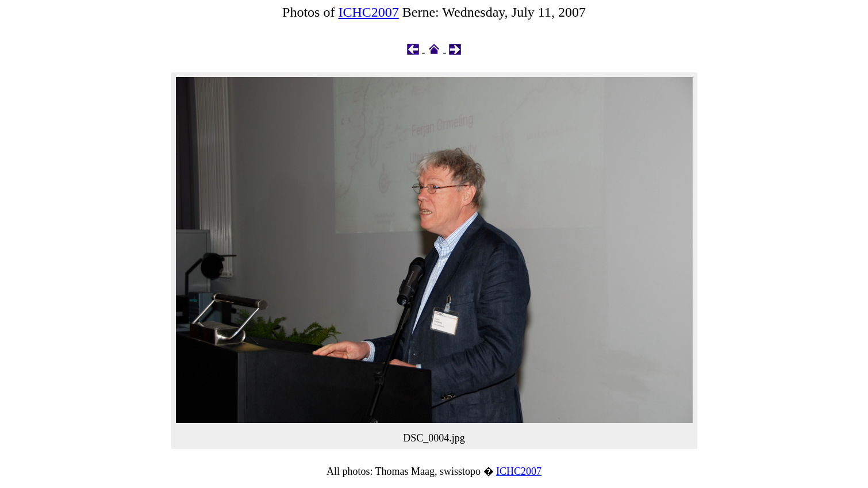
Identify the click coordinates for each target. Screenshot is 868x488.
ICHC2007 (368, 12)
